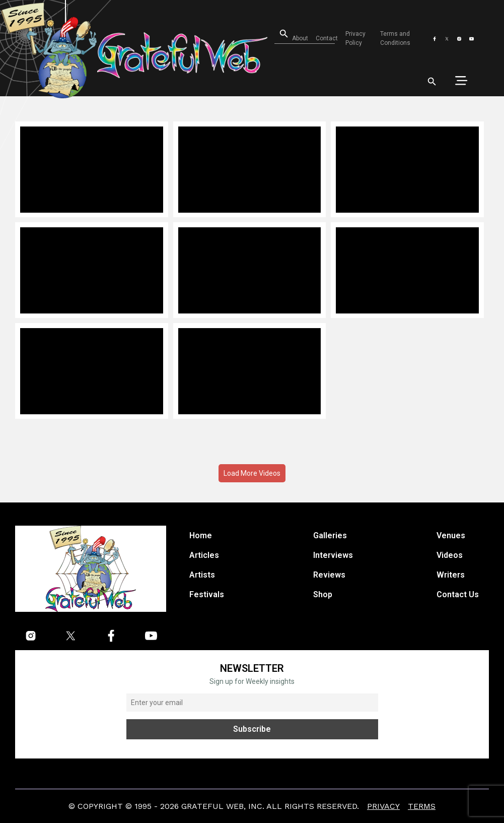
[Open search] (277, 34)
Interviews (333, 555)
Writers (451, 575)
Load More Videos (252, 473)
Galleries (330, 535)
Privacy (383, 806)
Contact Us (458, 594)
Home (201, 535)
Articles (204, 555)
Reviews (329, 575)
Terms (422, 806)
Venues (451, 535)
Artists (202, 575)
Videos (450, 555)
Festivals (207, 594)
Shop (323, 594)
